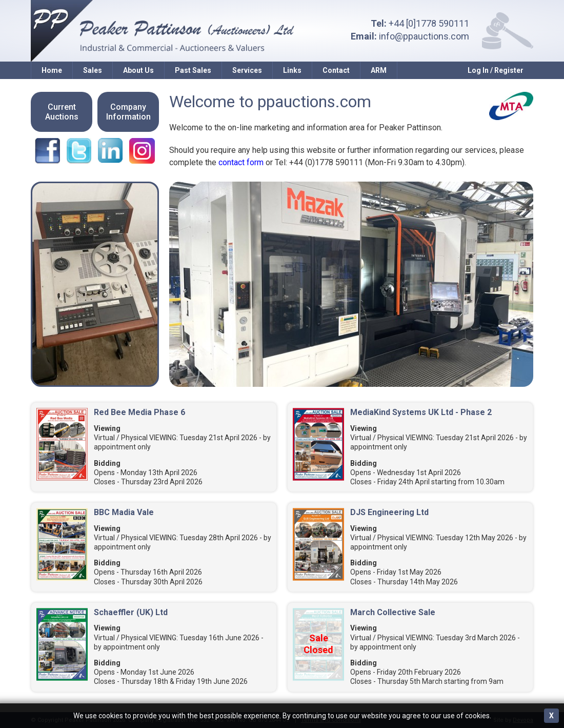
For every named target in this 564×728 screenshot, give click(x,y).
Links (292, 70)
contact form (241, 162)
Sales (93, 70)
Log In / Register (496, 70)
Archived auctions (34, 698)
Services (247, 70)
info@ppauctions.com (424, 36)
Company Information (128, 112)
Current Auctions (62, 112)
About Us (138, 70)
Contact (336, 70)
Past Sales (193, 70)
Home (52, 70)
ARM (379, 70)
